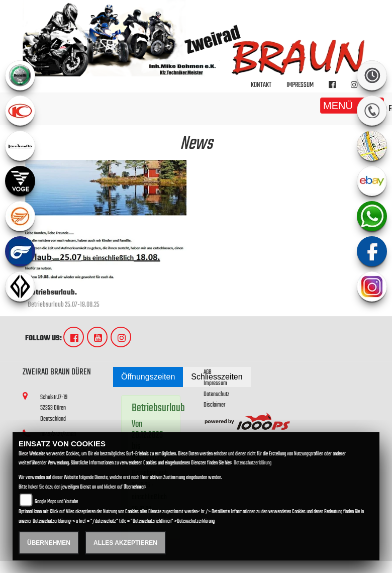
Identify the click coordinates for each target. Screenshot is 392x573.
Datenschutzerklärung (253, 463)
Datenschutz (216, 394)
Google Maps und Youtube (56, 502)
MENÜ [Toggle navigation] (352, 106)
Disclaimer (214, 405)
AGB (208, 372)
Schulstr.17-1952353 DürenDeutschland (54, 408)
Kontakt (261, 85)
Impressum (300, 85)
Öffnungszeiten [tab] (148, 377)
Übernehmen (49, 543)
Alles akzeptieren (125, 543)
